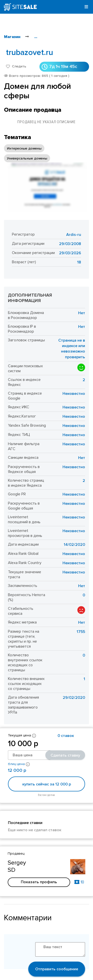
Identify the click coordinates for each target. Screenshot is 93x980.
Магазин (12, 37)
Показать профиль (39, 882)
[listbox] (46, 153)
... (36, 37)
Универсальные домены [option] (27, 158)
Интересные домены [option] (24, 148)
